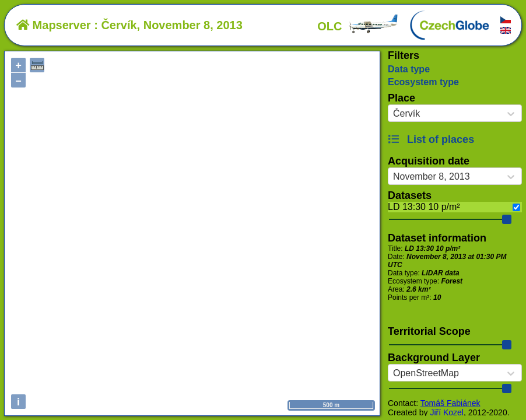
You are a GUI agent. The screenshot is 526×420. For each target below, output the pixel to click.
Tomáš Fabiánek (450, 403)
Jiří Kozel (447, 412)
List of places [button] (431, 139)
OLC (358, 26)
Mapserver (54, 25)
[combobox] (393, 114)
